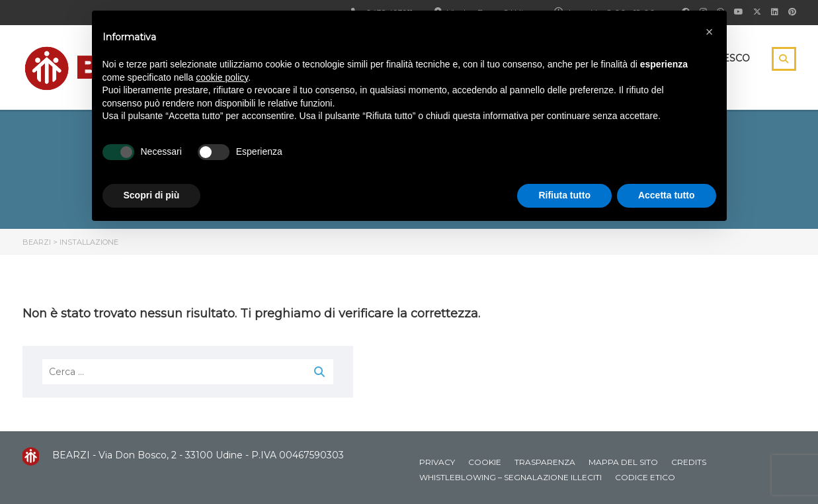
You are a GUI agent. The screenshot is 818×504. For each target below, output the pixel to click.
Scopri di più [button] (152, 195)
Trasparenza (545, 462)
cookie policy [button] (222, 77)
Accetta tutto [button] (667, 195)
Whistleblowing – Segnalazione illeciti (511, 477)
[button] (710, 32)
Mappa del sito (623, 462)
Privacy (437, 462)
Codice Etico (645, 477)
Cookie (485, 462)
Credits (689, 462)
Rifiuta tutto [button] (564, 195)
